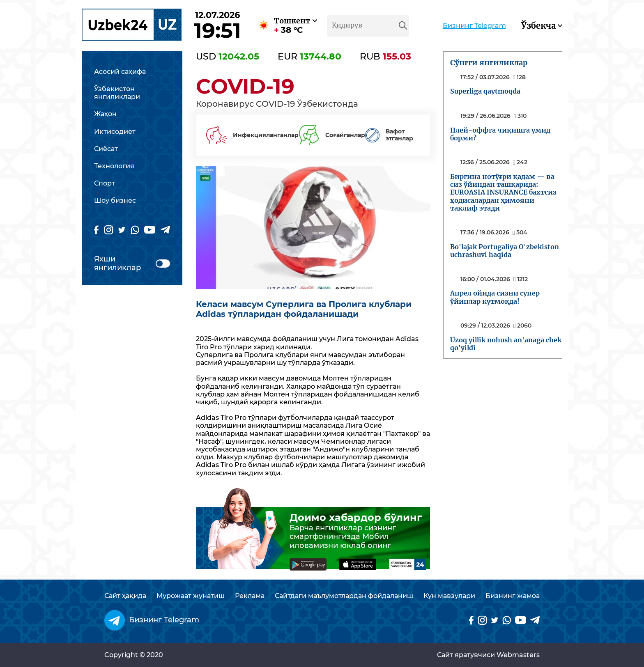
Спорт (105, 183)
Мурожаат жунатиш (191, 596)
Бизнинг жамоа (513, 596)
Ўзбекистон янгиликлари (117, 93)
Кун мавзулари (449, 596)
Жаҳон (105, 114)
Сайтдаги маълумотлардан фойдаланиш (344, 596)
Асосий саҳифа (120, 72)
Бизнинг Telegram (474, 26)
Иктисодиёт (115, 132)
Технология (114, 166)
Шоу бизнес (115, 201)
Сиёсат (106, 149)
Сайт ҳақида (125, 596)
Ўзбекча (538, 26)
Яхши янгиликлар (132, 264)
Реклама (250, 596)
